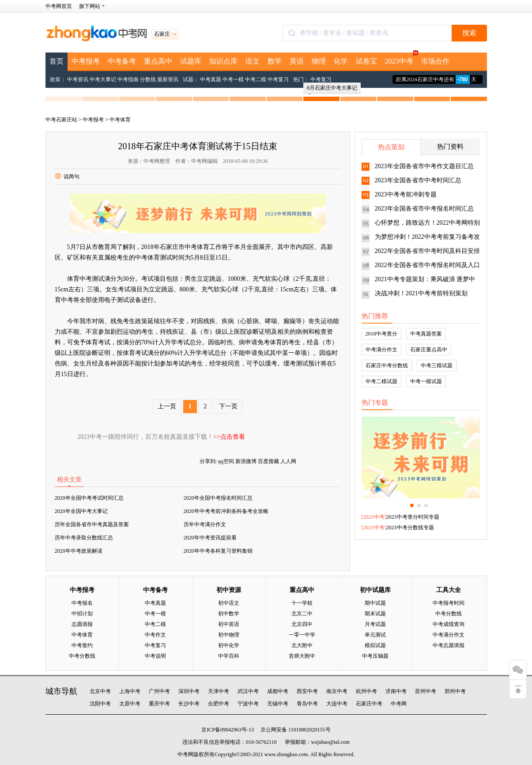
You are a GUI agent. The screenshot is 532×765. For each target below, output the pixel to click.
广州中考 (159, 691)
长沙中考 (189, 704)
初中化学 (229, 645)
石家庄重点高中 (429, 350)
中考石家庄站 (61, 120)
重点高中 (158, 61)
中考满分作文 (381, 350)
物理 (319, 61)
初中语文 (229, 603)
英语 (297, 61)
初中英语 (229, 624)
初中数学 (229, 614)
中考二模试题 (381, 381)
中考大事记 (103, 79)
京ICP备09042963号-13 (228, 730)
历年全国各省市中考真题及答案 (92, 524)
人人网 (288, 461)
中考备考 (122, 61)
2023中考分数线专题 (410, 528)
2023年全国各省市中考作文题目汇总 (424, 166)
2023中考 (401, 59)
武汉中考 (248, 691)
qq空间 (226, 461)
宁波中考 (248, 704)
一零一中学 (302, 635)
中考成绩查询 (449, 624)
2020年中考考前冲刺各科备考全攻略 (226, 511)
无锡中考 (278, 704)
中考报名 (82, 603)
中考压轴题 (375, 656)
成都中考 (278, 691)
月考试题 (375, 624)
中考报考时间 (449, 603)
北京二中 (302, 614)
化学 (341, 61)
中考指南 (128, 79)
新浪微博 (246, 461)
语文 (253, 61)
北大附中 (302, 645)
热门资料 (450, 147)
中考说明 (155, 656)
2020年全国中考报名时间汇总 (218, 498)
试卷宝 (366, 61)
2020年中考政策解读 (79, 551)
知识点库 (223, 61)
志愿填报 (82, 624)
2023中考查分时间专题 (413, 517)
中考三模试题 (437, 366)
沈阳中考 (100, 704)
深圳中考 (189, 691)
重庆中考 (159, 704)
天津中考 (219, 691)
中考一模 (233, 79)
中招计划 (82, 614)
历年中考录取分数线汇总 (84, 538)
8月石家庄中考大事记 (332, 89)
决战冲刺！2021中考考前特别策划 (421, 293)
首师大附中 (302, 656)
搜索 (469, 33)
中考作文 (155, 635)
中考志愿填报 (449, 645)
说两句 (67, 177)
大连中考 (337, 704)
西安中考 (307, 691)
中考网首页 (59, 6)
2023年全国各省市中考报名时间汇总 (424, 209)
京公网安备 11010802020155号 (296, 730)
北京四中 (302, 624)
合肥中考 (219, 704)
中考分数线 (82, 656)
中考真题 (211, 79)
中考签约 (82, 645)
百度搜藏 (268, 461)
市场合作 (435, 61)
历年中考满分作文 (205, 524)
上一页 (167, 406)
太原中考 (130, 704)
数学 (275, 61)
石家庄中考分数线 (387, 366)
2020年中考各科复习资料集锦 (218, 551)
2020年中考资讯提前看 (210, 538)
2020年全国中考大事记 (81, 511)
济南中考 (396, 691)
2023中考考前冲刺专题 (406, 194)
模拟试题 (375, 645)
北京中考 (100, 691)
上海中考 (130, 691)
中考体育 (120, 120)
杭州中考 (366, 691)
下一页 (228, 406)
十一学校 (302, 603)
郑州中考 (455, 691)
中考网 (399, 704)
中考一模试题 (426, 381)
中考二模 (256, 79)
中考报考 (86, 61)
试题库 (191, 61)
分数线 (148, 79)
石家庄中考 (369, 704)
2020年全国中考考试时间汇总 (89, 498)
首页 (57, 61)
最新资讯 (168, 79)
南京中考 (337, 691)
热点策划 (391, 147)
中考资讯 (78, 79)
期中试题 (375, 603)
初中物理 (229, 635)
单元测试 (375, 635)
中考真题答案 (426, 334)
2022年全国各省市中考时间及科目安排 (427, 251)
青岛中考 (307, 704)
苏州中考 (426, 691)
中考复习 (278, 79)
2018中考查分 (381, 334)
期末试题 (375, 614)
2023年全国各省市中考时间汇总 (418, 180)
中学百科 (229, 656)
